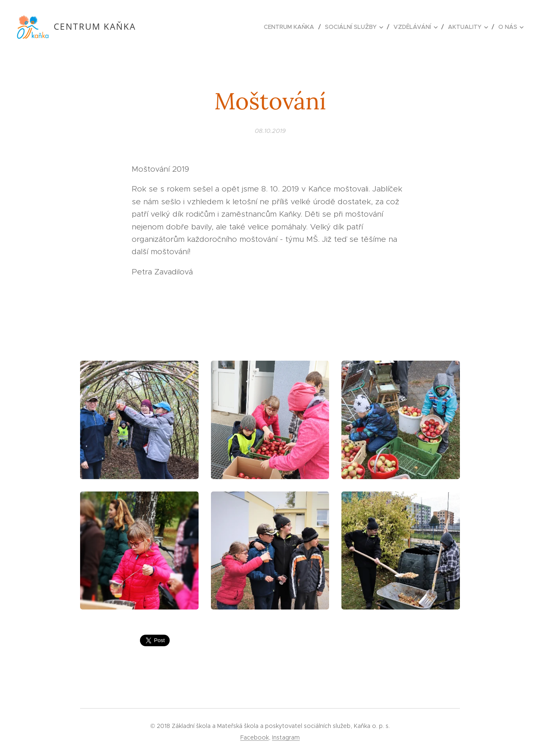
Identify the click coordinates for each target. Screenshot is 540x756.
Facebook (255, 737)
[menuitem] (291, 27)
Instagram (286, 737)
